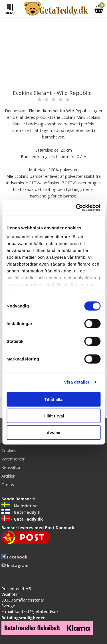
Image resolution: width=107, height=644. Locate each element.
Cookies (9, 450)
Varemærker (13, 459)
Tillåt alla (54, 399)
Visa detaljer (77, 382)
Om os (8, 485)
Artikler (8, 476)
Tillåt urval (53, 416)
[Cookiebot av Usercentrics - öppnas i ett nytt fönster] (76, 208)
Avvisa (54, 432)
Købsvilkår (11, 467)
